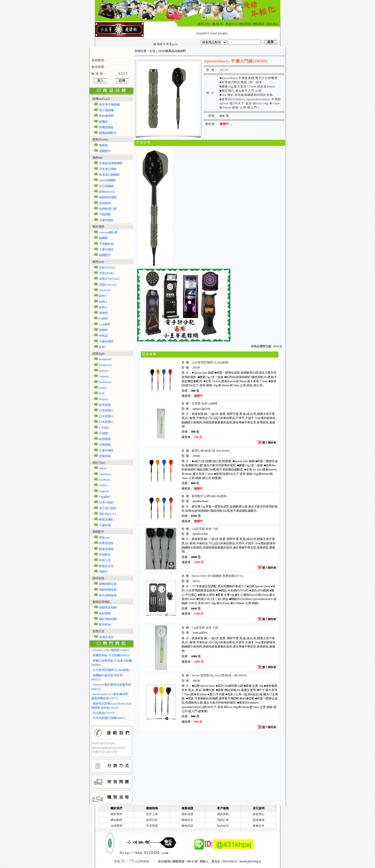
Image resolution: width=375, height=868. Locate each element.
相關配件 (98, 532)
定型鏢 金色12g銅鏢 (205, 403)
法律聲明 (116, 826)
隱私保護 (187, 814)
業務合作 (259, 826)
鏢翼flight (99, 354)
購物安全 (187, 820)
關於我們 (116, 814)
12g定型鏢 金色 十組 (205, 628)
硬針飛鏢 (98, 227)
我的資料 (223, 814)
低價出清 (98, 631)
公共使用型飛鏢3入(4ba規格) (210, 362)
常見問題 (152, 826)
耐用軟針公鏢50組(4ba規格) (209, 496)
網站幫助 (245, 24)
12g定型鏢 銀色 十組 (205, 529)
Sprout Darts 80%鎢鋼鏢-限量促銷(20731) (218, 576)
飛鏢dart (98, 158)
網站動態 (116, 820)
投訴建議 (259, 820)
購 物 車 (218, 24)
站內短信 (223, 826)
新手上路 (152, 814)
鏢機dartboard (101, 99)
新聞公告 (204, 24)
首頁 (152, 51)
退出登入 (273, 24)
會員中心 (231, 24)
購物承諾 (187, 826)
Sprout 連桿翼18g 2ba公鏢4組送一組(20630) (219, 675)
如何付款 (152, 820)
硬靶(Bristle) (100, 140)
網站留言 (259, 24)
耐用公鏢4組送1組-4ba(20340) (211, 451)
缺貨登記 (259, 814)
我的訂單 (223, 820)
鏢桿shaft (98, 262)
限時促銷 (98, 578)
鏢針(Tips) (99, 463)
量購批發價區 (101, 602)
